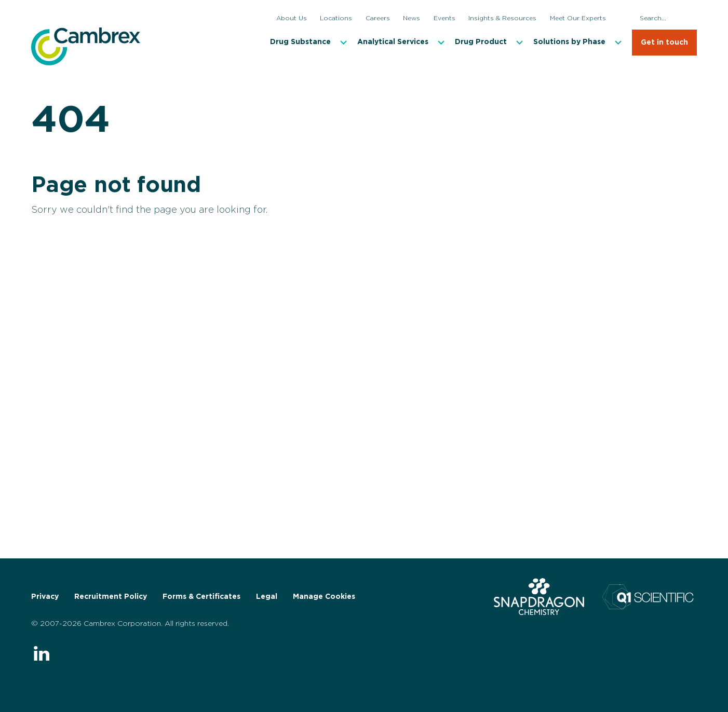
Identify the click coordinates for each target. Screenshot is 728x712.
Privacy (45, 597)
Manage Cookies (324, 597)
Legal (267, 597)
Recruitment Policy (111, 597)
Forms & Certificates (201, 597)
